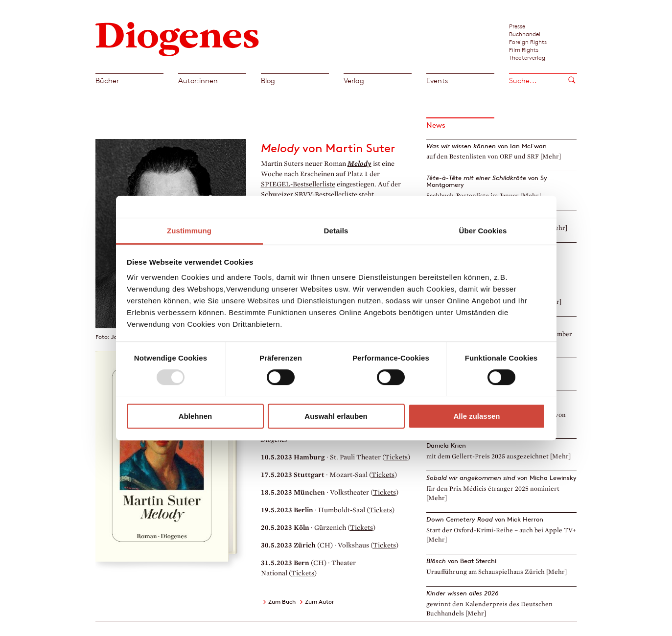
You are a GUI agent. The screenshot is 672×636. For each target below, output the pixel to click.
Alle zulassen (476, 416)
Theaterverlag (527, 57)
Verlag (354, 80)
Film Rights (524, 49)
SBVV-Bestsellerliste (326, 194)
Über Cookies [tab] (483, 231)
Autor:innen (198, 80)
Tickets (396, 457)
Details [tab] (336, 231)
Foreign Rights (528, 42)
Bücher (107, 80)
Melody (359, 164)
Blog (268, 80)
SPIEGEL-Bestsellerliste (298, 184)
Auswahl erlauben (336, 416)
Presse (517, 26)
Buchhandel (525, 34)
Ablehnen (195, 416)
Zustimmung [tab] (189, 231)
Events (437, 80)
